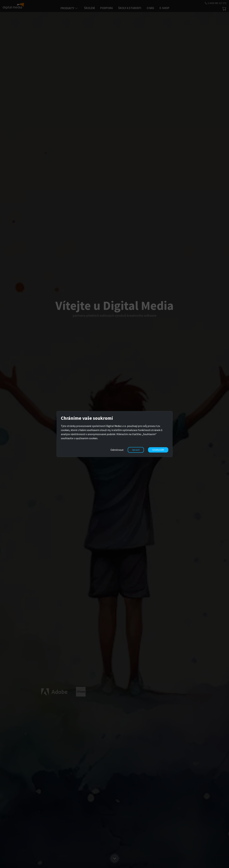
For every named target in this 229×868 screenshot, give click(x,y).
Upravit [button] (136, 450)
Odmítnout (117, 450)
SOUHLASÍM (158, 450)
